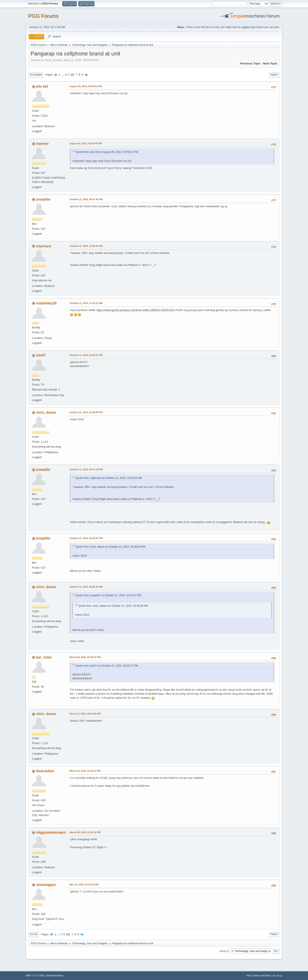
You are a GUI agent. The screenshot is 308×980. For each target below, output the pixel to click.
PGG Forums (43, 16)
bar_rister (44, 657)
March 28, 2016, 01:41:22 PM (85, 832)
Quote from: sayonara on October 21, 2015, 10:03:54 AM (109, 478)
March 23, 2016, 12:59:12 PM (85, 771)
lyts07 (41, 355)
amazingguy (46, 885)
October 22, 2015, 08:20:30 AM (86, 587)
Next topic (270, 63)
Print (274, 75)
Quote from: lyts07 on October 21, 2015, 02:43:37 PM (107, 666)
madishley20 (46, 303)
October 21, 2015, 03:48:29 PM (86, 412)
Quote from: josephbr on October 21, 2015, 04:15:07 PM (108, 595)
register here (248, 27)
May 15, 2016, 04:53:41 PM (84, 885)
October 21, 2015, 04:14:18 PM (86, 469)
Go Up (34, 934)
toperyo (42, 144)
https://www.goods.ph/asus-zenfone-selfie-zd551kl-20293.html (135, 310)
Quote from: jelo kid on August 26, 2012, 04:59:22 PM (107, 152)
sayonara (43, 246)
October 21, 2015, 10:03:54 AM (86, 246)
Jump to (224, 951)
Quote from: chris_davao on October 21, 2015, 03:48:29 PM (110, 547)
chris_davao (46, 412)
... (63, 75)
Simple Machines (55, 976)
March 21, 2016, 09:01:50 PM (85, 714)
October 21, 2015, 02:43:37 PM (86, 355)
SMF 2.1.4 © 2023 (35, 976)
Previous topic (250, 63)
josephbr (43, 199)
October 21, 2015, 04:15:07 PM (86, 538)
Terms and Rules (262, 976)
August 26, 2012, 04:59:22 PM (86, 86)
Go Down (36, 75)
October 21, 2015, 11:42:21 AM (86, 303)
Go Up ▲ (278, 976)
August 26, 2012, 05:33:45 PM (86, 143)
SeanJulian (45, 771)
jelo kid (42, 86)
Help (249, 976)
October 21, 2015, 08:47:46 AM (86, 199)
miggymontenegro (51, 832)
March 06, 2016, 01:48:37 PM (85, 657)
